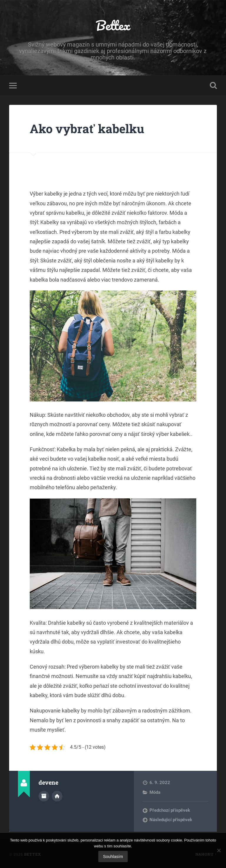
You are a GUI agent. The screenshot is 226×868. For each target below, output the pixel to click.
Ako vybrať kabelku (87, 129)
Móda (155, 792)
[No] (219, 850)
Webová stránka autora (57, 796)
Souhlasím (113, 857)
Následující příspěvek (171, 820)
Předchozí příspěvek (170, 810)
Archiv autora (44, 796)
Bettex (113, 25)
